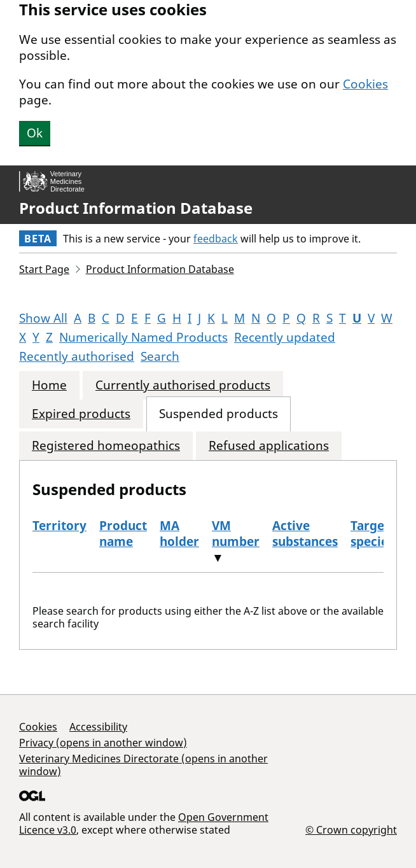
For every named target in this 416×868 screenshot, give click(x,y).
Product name (123, 534)
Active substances (305, 534)
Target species (372, 534)
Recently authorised (77, 356)
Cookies (365, 84)
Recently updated (285, 337)
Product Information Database (136, 208)
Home (49, 385)
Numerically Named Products (143, 337)
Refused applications (269, 446)
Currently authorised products (183, 385)
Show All (43, 318)
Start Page (44, 269)
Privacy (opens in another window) (103, 743)
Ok (35, 133)
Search (160, 356)
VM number (236, 534)
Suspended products (218, 414)
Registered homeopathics (106, 446)
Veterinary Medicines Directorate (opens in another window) (143, 765)
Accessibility (98, 727)
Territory (59, 526)
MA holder (179, 534)
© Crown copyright (351, 829)
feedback (216, 239)
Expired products (81, 414)
